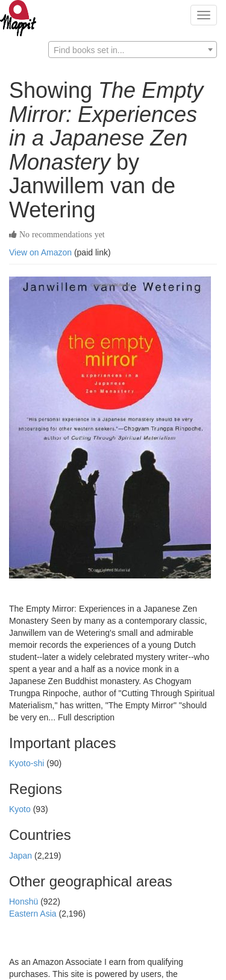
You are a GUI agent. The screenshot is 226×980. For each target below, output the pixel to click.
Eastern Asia (34, 914)
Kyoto (21, 809)
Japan (22, 856)
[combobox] (133, 50)
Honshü (25, 902)
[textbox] (133, 50)
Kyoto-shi (28, 763)
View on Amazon (40, 252)
